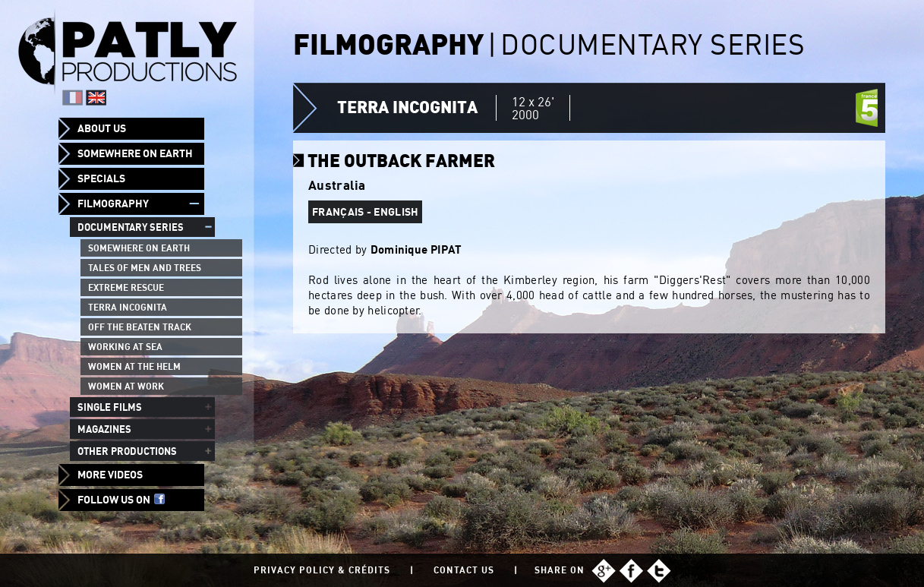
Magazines (104, 429)
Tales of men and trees (145, 268)
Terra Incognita (128, 307)
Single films (110, 407)
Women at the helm (134, 366)
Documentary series (131, 227)
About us (102, 128)
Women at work (126, 386)
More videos (110, 475)
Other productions (127, 451)
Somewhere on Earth (135, 153)
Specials (101, 178)
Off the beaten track (140, 327)
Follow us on (121, 500)
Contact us (464, 570)
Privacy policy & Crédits (322, 570)
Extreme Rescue (126, 287)
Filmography (113, 204)
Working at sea (125, 347)
